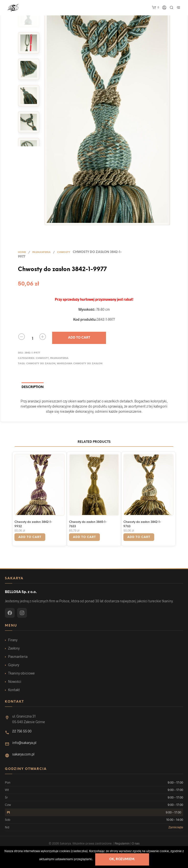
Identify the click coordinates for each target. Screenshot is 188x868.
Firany (13, 640)
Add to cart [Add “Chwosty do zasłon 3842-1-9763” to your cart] (139, 537)
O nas (136, 843)
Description (33, 387)
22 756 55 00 (22, 731)
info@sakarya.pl (24, 743)
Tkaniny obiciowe (21, 673)
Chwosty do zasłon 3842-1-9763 (142, 524)
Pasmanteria (41, 252)
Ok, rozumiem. (122, 859)
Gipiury (14, 665)
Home (22, 252)
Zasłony (14, 648)
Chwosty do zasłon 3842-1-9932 (33, 524)
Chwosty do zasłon (41, 364)
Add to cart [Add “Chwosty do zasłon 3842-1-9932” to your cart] (30, 537)
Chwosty (64, 252)
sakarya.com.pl (23, 754)
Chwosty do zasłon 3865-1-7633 (88, 524)
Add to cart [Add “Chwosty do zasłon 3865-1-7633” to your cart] (84, 537)
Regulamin (122, 843)
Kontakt (14, 690)
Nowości (15, 681)
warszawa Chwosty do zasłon (80, 364)
